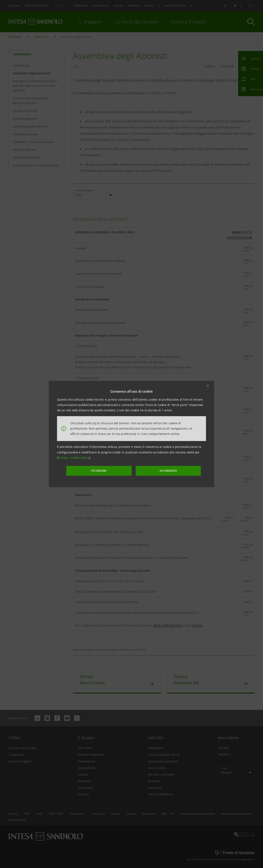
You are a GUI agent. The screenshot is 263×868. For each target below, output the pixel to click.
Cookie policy (80, 458)
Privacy (63, 458)
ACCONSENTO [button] (161, 470)
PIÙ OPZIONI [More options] (107, 470)
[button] (208, 386)
